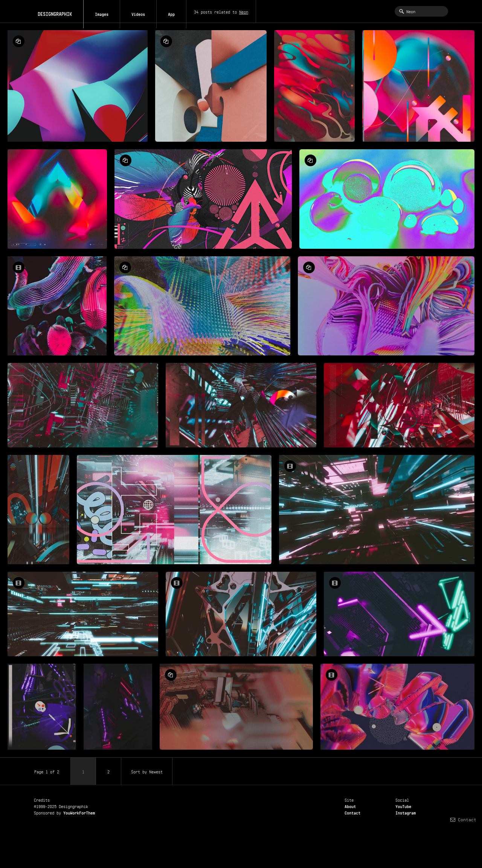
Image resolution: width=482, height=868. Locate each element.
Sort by (147, 771)
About (350, 806)
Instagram (406, 812)
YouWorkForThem (79, 812)
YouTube (403, 806)
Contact (352, 812)
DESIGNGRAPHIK (51, 11)
